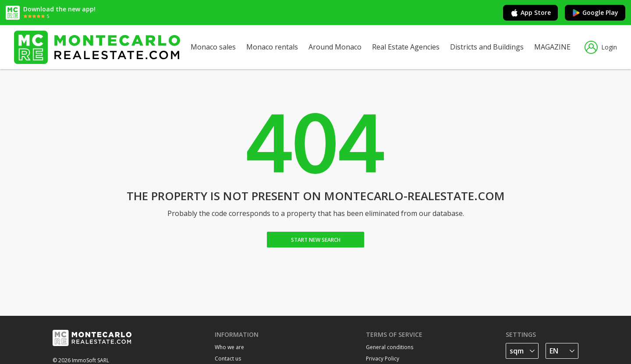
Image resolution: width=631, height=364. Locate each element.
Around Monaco (335, 47)
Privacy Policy (383, 359)
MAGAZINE (552, 47)
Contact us (228, 359)
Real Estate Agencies (406, 47)
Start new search (316, 240)
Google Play (595, 13)
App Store (530, 13)
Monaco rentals (272, 47)
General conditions (390, 347)
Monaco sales (213, 47)
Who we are (229, 347)
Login (601, 47)
